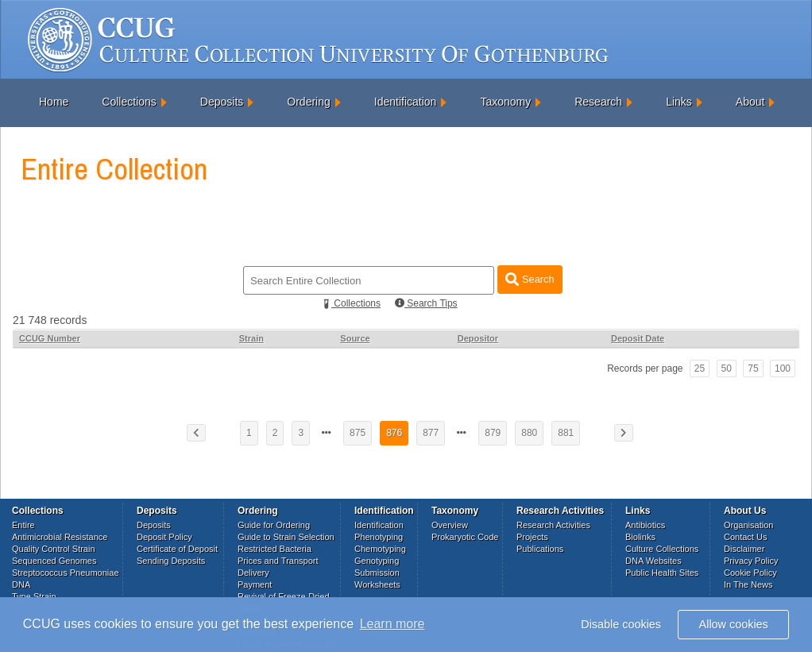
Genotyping (377, 561)
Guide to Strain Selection (286, 537)
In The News (748, 584)
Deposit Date (638, 338)
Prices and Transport (278, 561)
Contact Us (745, 537)
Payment (255, 584)
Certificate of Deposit (177, 549)
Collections (129, 102)
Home (54, 102)
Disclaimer (744, 549)
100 (783, 368)
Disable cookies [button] (621, 624)
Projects (532, 537)
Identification (406, 102)
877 (431, 433)
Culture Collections (662, 549)
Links (679, 102)
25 (700, 368)
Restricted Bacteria (275, 549)
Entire (23, 525)
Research (598, 102)
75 (753, 368)
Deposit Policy (164, 537)
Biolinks (640, 537)
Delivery (253, 573)
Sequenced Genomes (54, 561)
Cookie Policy (750, 573)
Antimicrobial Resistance (60, 537)
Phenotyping (379, 537)
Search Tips (426, 303)
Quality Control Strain (54, 549)
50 (727, 368)
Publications (540, 549)
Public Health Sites (662, 573)
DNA (21, 584)
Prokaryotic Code (465, 537)
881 (566, 433)
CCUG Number (50, 338)
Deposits (222, 102)
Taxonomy (505, 102)
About (750, 102)
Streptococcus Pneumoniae (66, 573)
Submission (377, 573)
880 (529, 433)
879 (493, 433)
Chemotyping (380, 549)
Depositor (478, 338)
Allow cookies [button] (734, 624)
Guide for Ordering (274, 525)
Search (530, 279)
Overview (450, 525)
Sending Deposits (171, 561)
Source (355, 338)
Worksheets (377, 584)
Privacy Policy (751, 561)
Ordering (308, 102)
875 (358, 433)
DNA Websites (653, 561)
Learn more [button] (392, 624)
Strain (251, 338)
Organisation (748, 525)
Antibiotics (645, 525)
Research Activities (553, 525)
